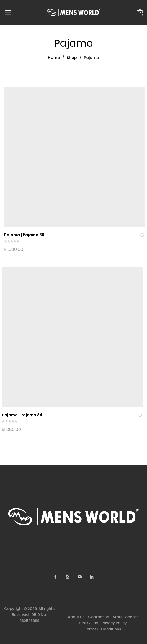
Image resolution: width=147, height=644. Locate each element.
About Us (76, 617)
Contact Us (99, 617)
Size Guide (89, 623)
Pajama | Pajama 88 (24, 235)
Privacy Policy (114, 623)
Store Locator (125, 617)
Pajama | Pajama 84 (22, 415)
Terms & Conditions (103, 629)
